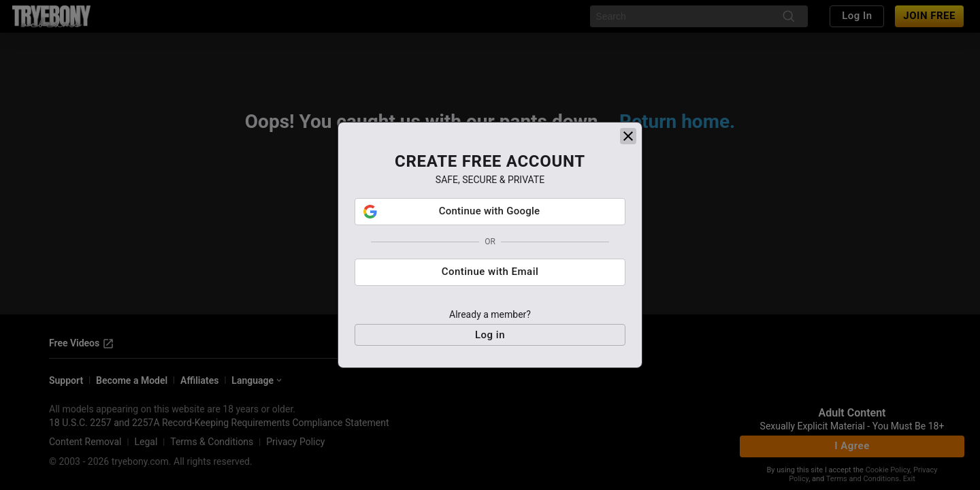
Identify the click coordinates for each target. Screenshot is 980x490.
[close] (628, 136)
